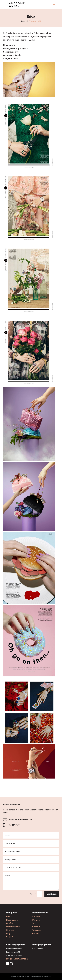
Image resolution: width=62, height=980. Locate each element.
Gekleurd (36, 927)
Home (9, 917)
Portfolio (10, 923)
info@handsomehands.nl (20, 819)
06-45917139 (14, 825)
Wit (39, 21)
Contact (10, 937)
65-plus (36, 933)
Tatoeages (37, 930)
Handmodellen (13, 920)
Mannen (36, 920)
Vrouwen (33, 21)
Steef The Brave (45, 977)
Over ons (10, 930)
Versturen (52, 894)
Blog (8, 933)
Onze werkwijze (13, 927)
